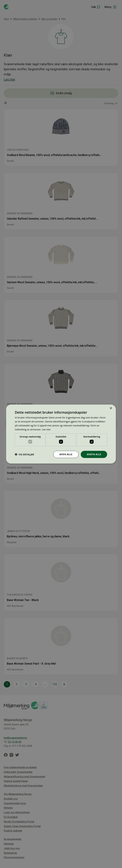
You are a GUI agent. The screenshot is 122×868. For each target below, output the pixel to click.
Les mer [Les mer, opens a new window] (46, 429)
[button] (24, 454)
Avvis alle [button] (66, 454)
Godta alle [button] (94, 454)
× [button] (111, 408)
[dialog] (61, 434)
